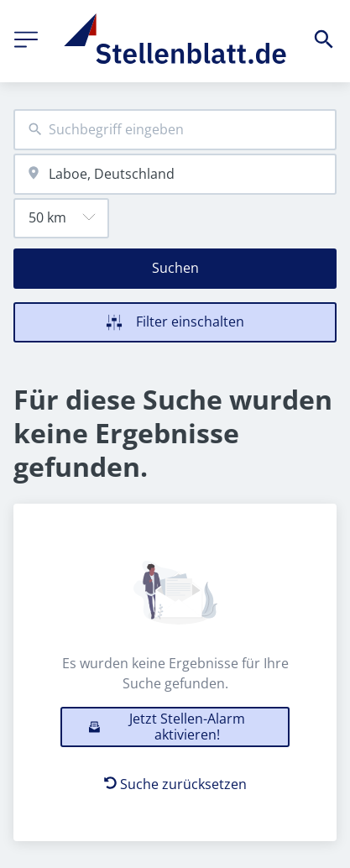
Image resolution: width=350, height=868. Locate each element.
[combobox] (175, 130)
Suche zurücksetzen (175, 784)
